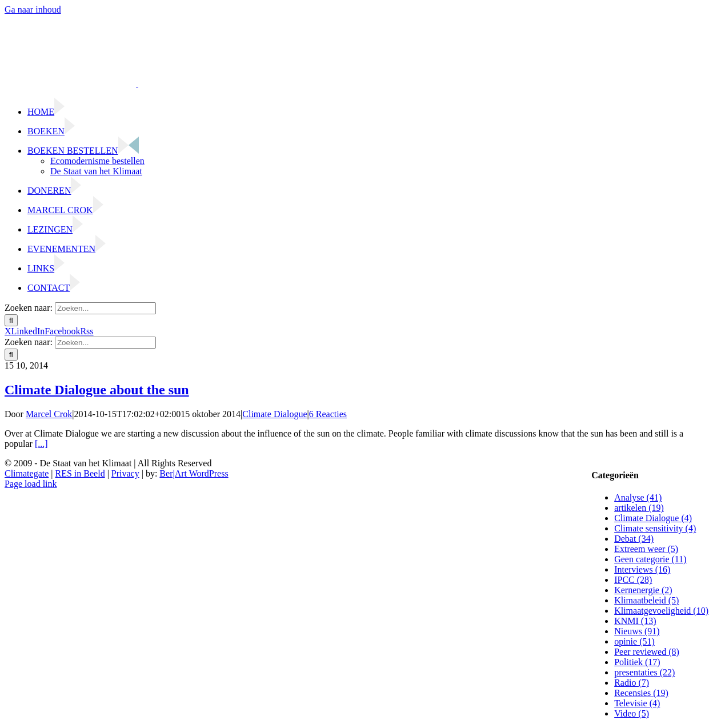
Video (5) (632, 713)
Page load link (31, 484)
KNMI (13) (635, 621)
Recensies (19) (641, 693)
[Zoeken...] (105, 308)
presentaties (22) (644, 672)
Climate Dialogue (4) (653, 518)
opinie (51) (634, 641)
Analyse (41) (638, 497)
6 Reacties (328, 414)
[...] (41, 444)
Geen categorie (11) (650, 559)
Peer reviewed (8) (647, 652)
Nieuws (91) (637, 631)
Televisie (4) (637, 703)
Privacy (125, 473)
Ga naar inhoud (33, 9)
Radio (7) (632, 683)
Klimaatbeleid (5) (646, 600)
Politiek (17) (637, 662)
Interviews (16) (642, 569)
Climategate (27, 473)
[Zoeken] (11, 320)
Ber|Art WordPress (194, 473)
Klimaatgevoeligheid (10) (661, 611)
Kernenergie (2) (643, 590)
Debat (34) (634, 539)
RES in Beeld (80, 473)
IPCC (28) (633, 580)
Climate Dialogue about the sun (97, 390)
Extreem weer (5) (646, 549)
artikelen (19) (639, 508)
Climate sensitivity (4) (655, 528)
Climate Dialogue (275, 414)
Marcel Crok (49, 414)
